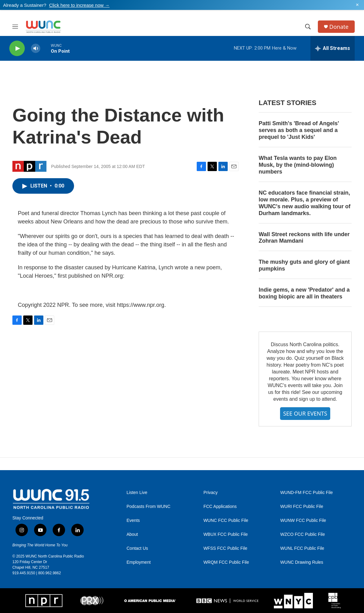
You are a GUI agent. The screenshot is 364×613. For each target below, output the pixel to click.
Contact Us (137, 548)
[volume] (36, 49)
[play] (17, 49)
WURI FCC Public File (302, 507)
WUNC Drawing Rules (302, 562)
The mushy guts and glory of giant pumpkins (304, 265)
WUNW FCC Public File (303, 520)
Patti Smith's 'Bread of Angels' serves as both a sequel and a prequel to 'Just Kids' (299, 130)
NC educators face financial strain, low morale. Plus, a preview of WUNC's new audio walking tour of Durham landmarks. (305, 203)
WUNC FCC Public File (226, 520)
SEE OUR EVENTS (305, 413)
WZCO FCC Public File (303, 534)
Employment (139, 562)
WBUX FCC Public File (226, 534)
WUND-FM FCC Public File (307, 493)
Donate (339, 27)
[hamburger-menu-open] (15, 27)
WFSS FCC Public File (226, 548)
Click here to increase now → (79, 5)
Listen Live (137, 493)
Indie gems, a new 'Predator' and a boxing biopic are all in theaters (304, 293)
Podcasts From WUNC (149, 507)
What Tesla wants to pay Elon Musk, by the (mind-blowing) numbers (298, 165)
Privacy (211, 493)
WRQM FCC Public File (226, 562)
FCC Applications (220, 507)
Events (133, 520)
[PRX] (92, 601)
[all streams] (333, 48)
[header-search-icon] (308, 27)
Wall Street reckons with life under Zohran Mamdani (304, 238)
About (132, 534)
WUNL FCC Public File (302, 548)
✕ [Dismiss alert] (357, 5)
